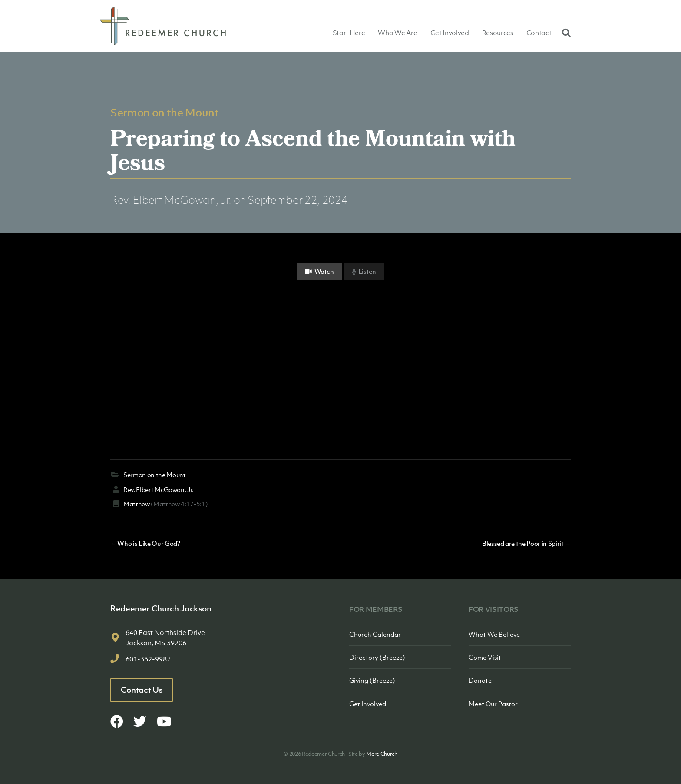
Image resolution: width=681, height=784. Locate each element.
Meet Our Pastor (493, 704)
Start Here (349, 33)
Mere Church (382, 754)
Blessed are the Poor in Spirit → (526, 543)
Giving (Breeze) (372, 680)
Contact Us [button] (142, 690)
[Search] (564, 33)
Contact (539, 33)
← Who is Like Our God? (145, 543)
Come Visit (485, 657)
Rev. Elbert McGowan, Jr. (171, 200)
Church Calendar (375, 634)
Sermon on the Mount (165, 112)
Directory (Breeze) (377, 657)
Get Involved (450, 33)
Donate (480, 680)
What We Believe (494, 634)
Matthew (137, 504)
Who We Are (398, 33)
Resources (498, 33)
